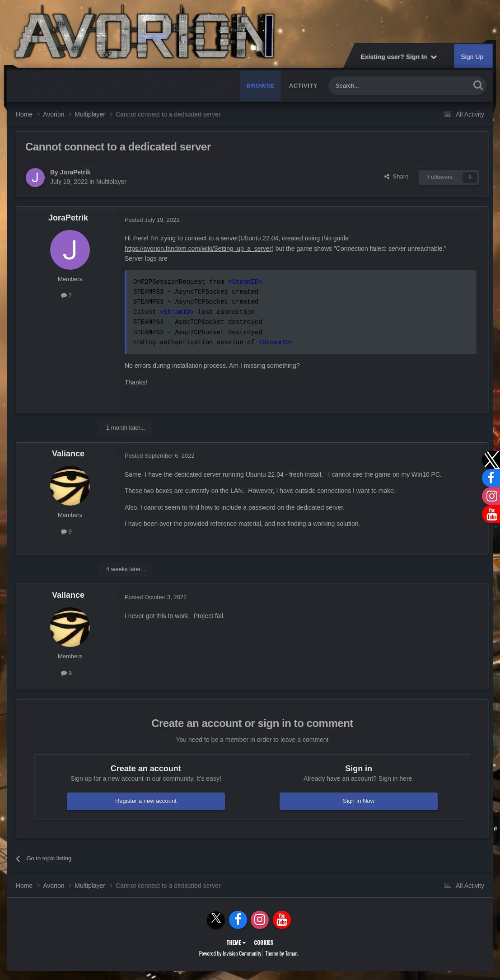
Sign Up (472, 56)
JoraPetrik (75, 172)
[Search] (378, 86)
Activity (303, 86)
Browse (261, 86)
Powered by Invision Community (230, 953)
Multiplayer (112, 182)
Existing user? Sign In (399, 56)
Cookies (264, 942)
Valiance (68, 454)
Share (396, 176)
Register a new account (146, 801)
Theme (236, 942)
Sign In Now (359, 801)
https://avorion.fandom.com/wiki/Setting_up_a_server (199, 249)
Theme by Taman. (282, 953)
